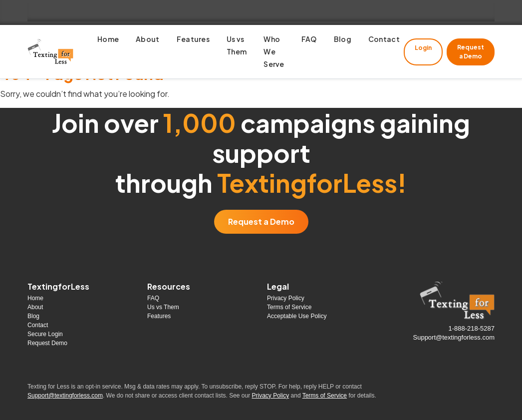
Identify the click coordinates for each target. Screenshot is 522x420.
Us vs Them (163, 307)
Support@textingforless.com (454, 337)
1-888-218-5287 (471, 328)
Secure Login (45, 334)
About (35, 307)
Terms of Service (289, 307)
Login (423, 48)
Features (159, 316)
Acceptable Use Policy (297, 316)
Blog (33, 316)
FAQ (153, 298)
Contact (38, 325)
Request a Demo (471, 52)
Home (35, 298)
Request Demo (47, 343)
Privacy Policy (286, 298)
